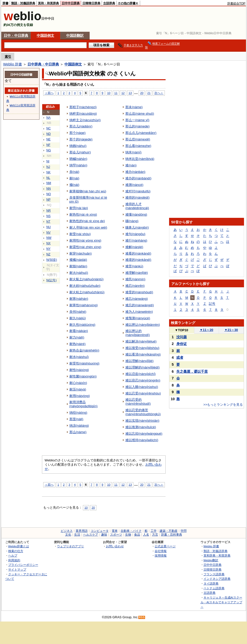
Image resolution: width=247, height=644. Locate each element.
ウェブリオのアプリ (70, 546)
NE (49, 139)
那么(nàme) (78, 432)
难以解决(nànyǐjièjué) (141, 341)
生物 (128, 535)
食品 (137, 535)
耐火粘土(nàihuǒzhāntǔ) (87, 292)
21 (149, 93)
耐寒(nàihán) (79, 299)
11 (116, 93)
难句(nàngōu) (135, 234)
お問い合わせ (115, 546)
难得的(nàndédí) (137, 197)
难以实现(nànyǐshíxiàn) (142, 421)
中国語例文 (45, 35)
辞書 (5, 3)
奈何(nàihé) (78, 312)
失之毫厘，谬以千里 (192, 371)
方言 (155, 535)
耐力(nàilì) (77, 337)
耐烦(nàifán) (78, 266)
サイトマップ (17, 569)
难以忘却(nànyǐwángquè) (144, 434)
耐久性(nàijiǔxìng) (82, 325)
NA (49, 118)
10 (109, 93)
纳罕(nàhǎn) (78, 165)
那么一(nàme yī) (137, 120)
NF (48, 145)
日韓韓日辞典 (91, 3)
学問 (184, 531)
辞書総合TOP (236, 3)
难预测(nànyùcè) (138, 318)
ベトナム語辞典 (214, 588)
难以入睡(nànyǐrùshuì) (142, 387)
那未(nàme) (134, 107)
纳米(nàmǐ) (133, 152)
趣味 (104, 535)
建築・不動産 (169, 531)
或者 (180, 357)
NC (49, 128)
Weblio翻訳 (211, 560)
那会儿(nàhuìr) (80, 152)
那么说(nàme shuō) (140, 114)
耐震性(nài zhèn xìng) (85, 247)
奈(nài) (74, 172)
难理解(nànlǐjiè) (137, 273)
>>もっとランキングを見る (223, 405)
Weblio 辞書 (13, 64)
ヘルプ (13, 555)
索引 (8, 57)
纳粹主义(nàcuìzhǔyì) (85, 120)
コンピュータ (100, 531)
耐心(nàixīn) (78, 383)
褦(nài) (74, 185)
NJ (48, 167)
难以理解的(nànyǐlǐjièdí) (142, 367)
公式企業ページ (165, 546)
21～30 (231, 330)
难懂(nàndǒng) (136, 214)
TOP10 (182, 330)
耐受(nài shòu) (80, 234)
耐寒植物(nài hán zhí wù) (88, 191)
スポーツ (116, 535)
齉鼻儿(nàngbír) (137, 227)
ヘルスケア (91, 535)
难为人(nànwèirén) (139, 312)
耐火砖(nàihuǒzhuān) (85, 286)
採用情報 (161, 555)
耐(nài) (74, 178)
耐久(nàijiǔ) (78, 318)
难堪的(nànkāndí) (138, 260)
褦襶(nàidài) (78, 260)
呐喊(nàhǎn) (78, 159)
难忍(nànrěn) (135, 286)
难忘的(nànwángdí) (140, 305)
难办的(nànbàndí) (138, 178)
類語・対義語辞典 (23, 3)
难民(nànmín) (135, 279)
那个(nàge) (78, 133)
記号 (212, 304)
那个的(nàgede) (81, 139)
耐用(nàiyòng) (80, 396)
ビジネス (67, 531)
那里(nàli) (76, 419)
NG (49, 150)
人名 (146, 535)
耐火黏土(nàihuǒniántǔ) (87, 279)
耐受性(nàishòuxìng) (85, 363)
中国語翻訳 (75, 35)
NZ (48, 254)
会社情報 (161, 551)
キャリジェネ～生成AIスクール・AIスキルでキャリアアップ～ (221, 602)
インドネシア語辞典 (217, 579)
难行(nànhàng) (136, 240)
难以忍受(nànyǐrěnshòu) (143, 393)
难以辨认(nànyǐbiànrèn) (143, 325)
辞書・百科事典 (172, 535)
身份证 (182, 344)
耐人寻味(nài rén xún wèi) (88, 227)
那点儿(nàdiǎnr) (81, 126)
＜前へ (49, 93)
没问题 (182, 337)
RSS (142, 617)
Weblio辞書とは (19, 546)
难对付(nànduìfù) (138, 191)
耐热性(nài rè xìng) (83, 214)
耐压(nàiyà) (78, 389)
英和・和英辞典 (48, 3)
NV (49, 233)
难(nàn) (131, 165)
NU (49, 227)
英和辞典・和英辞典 (217, 555)
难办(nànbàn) (135, 172)
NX (49, 243)
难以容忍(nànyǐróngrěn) (143, 380)
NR (49, 211)
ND (49, 134)
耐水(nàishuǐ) (79, 357)
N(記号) (52, 280)
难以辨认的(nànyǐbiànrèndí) (137, 333)
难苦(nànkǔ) (134, 266)
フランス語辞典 (214, 574)
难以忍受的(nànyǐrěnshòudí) (138, 402)
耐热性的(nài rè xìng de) (87, 221)
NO (49, 194)
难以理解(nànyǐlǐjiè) (139, 361)
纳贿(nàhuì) (78, 146)
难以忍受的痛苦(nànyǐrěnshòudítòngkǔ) (143, 412)
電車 (115, 531)
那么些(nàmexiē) (138, 139)
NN (49, 189)
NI (48, 161)
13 (130, 93)
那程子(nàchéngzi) (83, 107)
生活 (77, 535)
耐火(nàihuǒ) (79, 273)
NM (49, 183)
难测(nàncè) (134, 185)
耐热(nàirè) (78, 344)
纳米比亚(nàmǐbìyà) (140, 159)
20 (142, 93)
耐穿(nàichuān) (81, 253)
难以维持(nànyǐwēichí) (142, 440)
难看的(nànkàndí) (138, 253)
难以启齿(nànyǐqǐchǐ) (140, 374)
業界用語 (82, 531)
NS (49, 216)
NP (49, 200)
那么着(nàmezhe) (138, 146)
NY (49, 249)
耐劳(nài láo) (79, 208)
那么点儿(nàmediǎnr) (141, 133)
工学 (154, 531)
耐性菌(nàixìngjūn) (83, 376)
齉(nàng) (132, 221)
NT (48, 222)
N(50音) (52, 260)
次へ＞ (159, 93)
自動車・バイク (131, 531)
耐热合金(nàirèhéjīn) (84, 350)
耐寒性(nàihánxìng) (84, 305)
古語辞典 (109, 3)
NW (49, 238)
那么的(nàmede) (137, 126)
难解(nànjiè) (134, 247)
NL (48, 178)
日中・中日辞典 (16, 35)
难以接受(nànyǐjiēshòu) (142, 348)
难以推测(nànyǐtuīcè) (141, 427)
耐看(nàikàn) (79, 331)
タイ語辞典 (211, 583)
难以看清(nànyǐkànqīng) (143, 354)
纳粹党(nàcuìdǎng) (83, 114)
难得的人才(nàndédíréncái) (137, 206)
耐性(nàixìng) (79, 370)
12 (123, 93)
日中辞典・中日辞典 (43, 64)
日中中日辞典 (71, 3)
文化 (68, 535)
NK (49, 172)
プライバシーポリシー (23, 565)
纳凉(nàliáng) (79, 426)
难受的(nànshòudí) (139, 292)
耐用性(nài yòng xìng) (85, 240)
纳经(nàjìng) (78, 413)
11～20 (206, 330)
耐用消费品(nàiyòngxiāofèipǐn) (84, 404)
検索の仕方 (16, 551)
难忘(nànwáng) (137, 299)
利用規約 (14, 560)
